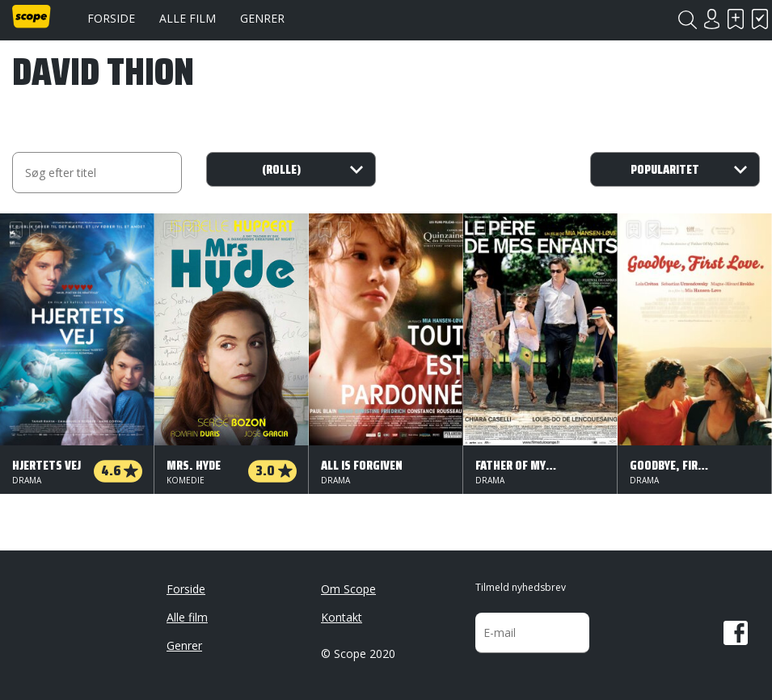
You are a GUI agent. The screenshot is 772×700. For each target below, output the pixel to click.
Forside (111, 18)
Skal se (736, 19)
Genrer (262, 18)
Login (711, 19)
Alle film (188, 18)
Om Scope (348, 589)
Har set (760, 19)
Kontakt (342, 617)
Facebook (736, 633)
